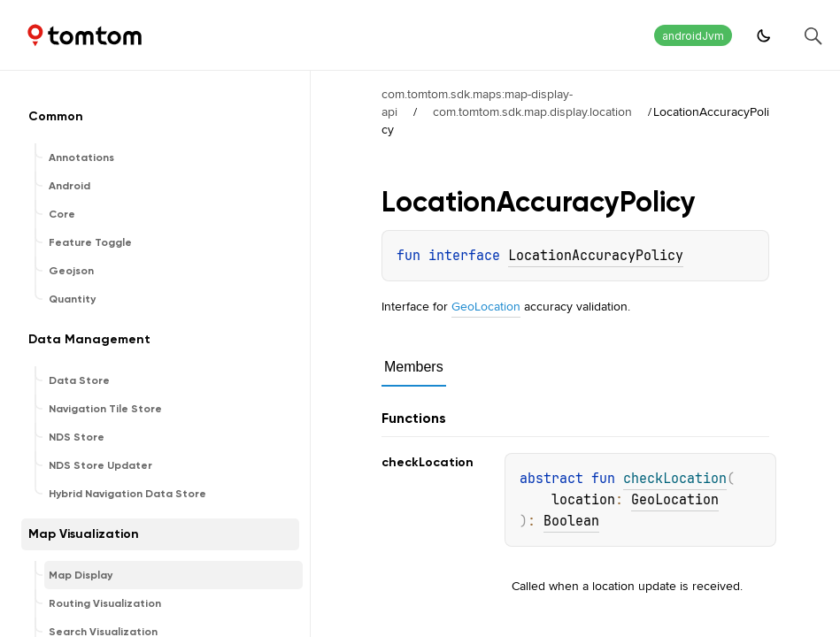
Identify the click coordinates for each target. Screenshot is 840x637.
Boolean (571, 521)
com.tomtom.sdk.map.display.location (532, 111)
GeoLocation (486, 306)
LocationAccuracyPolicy (596, 256)
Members (414, 367)
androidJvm (693, 36)
